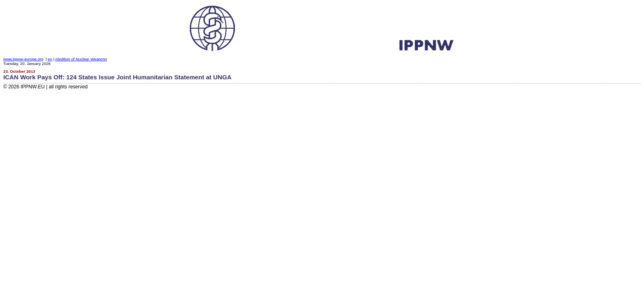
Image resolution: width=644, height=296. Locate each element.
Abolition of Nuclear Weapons (81, 59)
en (50, 59)
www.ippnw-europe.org (23, 59)
